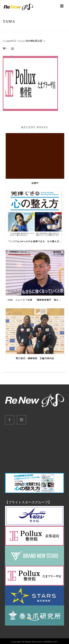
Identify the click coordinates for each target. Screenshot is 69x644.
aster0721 (11, 41)
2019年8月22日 (34, 41)
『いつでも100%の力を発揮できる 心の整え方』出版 (36, 241)
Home (26, 29)
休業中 (35, 183)
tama (35, 29)
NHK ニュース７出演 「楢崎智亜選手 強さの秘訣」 (36, 300)
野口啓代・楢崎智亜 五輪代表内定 (35, 358)
